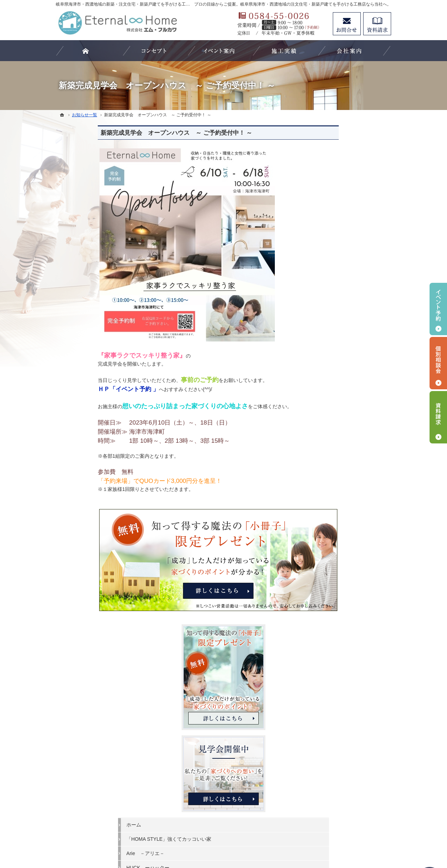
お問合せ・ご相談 (335, 603)
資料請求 (377, 24)
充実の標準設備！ (335, 503)
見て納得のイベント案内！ (345, 403)
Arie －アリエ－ (335, 361)
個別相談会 (438, 363)
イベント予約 (438, 309)
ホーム (323, 326)
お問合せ (347, 24)
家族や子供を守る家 (338, 532)
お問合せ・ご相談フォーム (349, 795)
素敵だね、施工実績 (338, 461)
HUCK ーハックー (337, 375)
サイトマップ (330, 646)
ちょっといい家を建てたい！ (347, 446)
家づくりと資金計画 (338, 432)
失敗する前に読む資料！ (343, 589)
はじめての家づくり (338, 518)
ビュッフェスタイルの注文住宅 (350, 389)
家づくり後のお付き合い (343, 546)
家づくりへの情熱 (335, 575)
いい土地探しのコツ (338, 418)
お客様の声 (328, 475)
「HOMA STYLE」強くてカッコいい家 (351, 343)
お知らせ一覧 (330, 618)
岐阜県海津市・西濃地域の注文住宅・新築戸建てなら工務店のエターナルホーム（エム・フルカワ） (214, 837)
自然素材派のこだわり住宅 (345, 489)
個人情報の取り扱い (338, 632)
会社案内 (325, 560)
